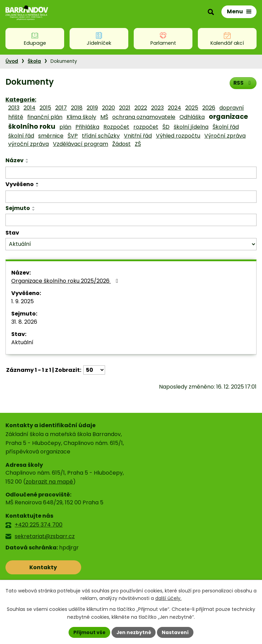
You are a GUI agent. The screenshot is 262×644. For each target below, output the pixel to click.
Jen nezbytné (134, 632)
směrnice (51, 136)
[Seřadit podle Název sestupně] (27, 162)
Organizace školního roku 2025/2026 (66, 281)
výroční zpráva (28, 144)
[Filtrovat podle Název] (131, 173)
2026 (209, 108)
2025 (192, 108)
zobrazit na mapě (49, 482)
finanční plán (45, 117)
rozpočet (146, 127)
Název (14, 160)
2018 (77, 108)
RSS (243, 83)
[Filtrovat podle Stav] (131, 244)
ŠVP (73, 136)
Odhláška (192, 117)
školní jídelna (191, 127)
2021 (125, 108)
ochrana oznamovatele (144, 117)
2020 (108, 108)
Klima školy (81, 117)
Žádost (121, 144)
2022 (141, 108)
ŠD (166, 127)
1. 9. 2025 (23, 301)
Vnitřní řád (138, 136)
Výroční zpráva (225, 136)
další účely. (168, 598)
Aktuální (22, 342)
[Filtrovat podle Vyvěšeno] (131, 197)
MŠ (104, 117)
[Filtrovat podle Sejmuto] (131, 220)
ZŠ (138, 144)
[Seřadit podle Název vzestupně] (27, 159)
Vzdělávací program (81, 144)
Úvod (12, 61)
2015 (45, 108)
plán (65, 127)
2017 (61, 108)
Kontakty (36, 567)
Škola (34, 61)
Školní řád (226, 127)
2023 (157, 108)
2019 (92, 108)
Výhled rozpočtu (178, 136)
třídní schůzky (101, 136)
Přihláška (87, 127)
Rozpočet (116, 127)
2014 (30, 108)
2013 (14, 108)
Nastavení (176, 632)
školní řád (21, 136)
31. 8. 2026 (24, 322)
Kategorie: (21, 100)
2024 (174, 108)
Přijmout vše (89, 632)
